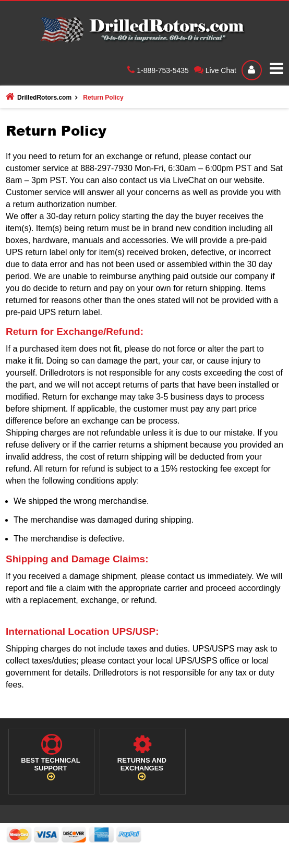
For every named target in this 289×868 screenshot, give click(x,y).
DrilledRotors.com (39, 97)
